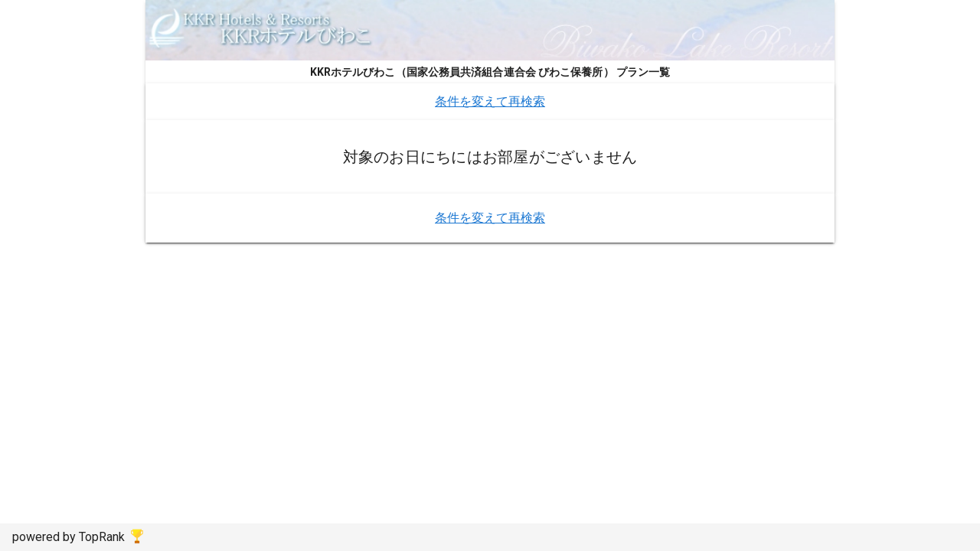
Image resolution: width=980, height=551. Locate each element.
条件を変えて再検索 (490, 101)
